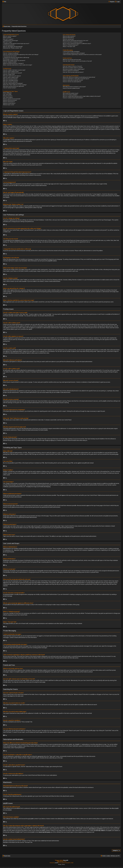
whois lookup (114, 827)
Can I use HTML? (7, 94)
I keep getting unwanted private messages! (74, 53)
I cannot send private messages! (71, 52)
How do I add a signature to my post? (13, 73)
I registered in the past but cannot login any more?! (16, 44)
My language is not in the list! (11, 59)
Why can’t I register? (8, 39)
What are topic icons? (9, 105)
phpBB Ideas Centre (75, 819)
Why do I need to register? (10, 36)
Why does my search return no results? (73, 68)
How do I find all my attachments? (71, 88)
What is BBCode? (7, 93)
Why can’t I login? (8, 42)
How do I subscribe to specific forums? (73, 80)
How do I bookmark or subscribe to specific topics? (76, 79)
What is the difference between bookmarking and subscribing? (79, 77)
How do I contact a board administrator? (73, 98)
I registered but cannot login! (11, 41)
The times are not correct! (10, 56)
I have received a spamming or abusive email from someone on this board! (82, 55)
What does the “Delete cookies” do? (12, 48)
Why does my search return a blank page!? (74, 69)
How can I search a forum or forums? (72, 66)
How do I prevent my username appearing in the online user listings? (21, 55)
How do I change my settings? (11, 53)
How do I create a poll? (9, 75)
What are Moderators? (68, 38)
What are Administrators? (69, 36)
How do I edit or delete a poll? (11, 77)
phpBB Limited (48, 808)
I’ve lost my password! (9, 45)
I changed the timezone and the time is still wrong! (16, 58)
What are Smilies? (8, 96)
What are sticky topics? (9, 102)
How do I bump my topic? (10, 88)
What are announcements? (10, 100)
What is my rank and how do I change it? (13, 63)
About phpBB (115, 808)
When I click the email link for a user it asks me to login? (18, 65)
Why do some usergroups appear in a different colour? (77, 44)
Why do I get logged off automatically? (13, 47)
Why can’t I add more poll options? (12, 76)
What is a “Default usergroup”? (71, 45)
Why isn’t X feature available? (70, 95)
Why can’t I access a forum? (10, 79)
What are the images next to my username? (14, 61)
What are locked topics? (9, 103)
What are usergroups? (68, 39)
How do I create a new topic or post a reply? (14, 70)
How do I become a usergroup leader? (73, 42)
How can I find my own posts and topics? (73, 72)
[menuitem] (4, 2)
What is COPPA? (7, 38)
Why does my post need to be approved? (14, 86)
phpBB (50, 261)
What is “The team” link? (69, 47)
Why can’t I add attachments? (11, 80)
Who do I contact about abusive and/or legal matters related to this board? (82, 96)
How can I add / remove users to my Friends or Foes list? (77, 61)
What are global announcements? (12, 99)
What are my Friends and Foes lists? (72, 60)
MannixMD (66, 860)
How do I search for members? (71, 71)
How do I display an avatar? (10, 62)
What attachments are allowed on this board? (74, 87)
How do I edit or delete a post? (11, 72)
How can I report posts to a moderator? (13, 83)
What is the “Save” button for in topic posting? (15, 85)
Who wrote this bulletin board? (71, 93)
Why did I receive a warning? (10, 82)
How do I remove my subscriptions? (72, 82)
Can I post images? (8, 97)
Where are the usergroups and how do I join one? (76, 41)
